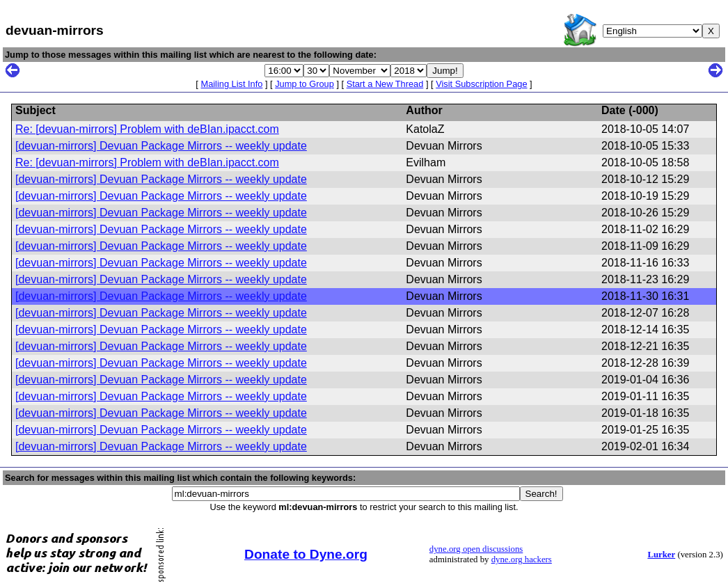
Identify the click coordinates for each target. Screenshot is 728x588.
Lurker (661, 555)
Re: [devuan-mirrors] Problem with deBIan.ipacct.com (147, 129)
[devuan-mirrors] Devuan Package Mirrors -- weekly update (161, 146)
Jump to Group (304, 84)
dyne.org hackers (522, 559)
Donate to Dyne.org (306, 554)
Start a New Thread (385, 84)
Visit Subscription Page (481, 84)
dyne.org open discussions (476, 549)
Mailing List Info (231, 84)
